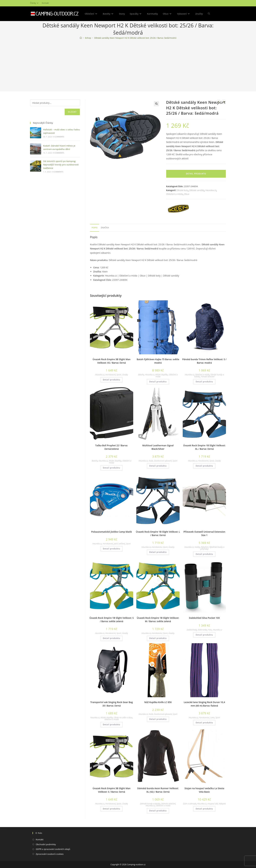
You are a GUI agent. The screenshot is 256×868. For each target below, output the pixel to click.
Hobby (197, 547)
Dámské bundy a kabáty (150, 804)
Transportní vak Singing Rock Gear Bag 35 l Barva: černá (112, 704)
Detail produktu (196, 174)
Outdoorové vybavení (163, 461)
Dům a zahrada (190, 804)
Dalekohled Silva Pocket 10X (204, 618)
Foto (210, 630)
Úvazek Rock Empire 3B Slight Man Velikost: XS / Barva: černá (112, 361)
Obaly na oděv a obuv (123, 718)
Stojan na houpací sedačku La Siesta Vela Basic (204, 790)
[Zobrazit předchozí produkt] (219, 102)
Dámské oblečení (168, 804)
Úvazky (125, 375)
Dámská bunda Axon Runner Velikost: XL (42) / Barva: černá (158, 790)
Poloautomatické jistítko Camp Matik (112, 532)
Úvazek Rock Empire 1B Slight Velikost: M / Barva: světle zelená (158, 620)
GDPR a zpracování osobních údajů (53, 849)
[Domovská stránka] (81, 38)
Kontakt (45, 3)
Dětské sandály (197, 190)
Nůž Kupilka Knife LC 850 (158, 702)
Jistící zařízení (120, 544)
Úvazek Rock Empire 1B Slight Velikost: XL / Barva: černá (204, 447)
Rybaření (205, 547)
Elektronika (203, 630)
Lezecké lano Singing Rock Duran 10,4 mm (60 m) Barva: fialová (204, 704)
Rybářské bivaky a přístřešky (212, 548)
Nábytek (222, 804)
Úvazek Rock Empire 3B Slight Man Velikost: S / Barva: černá (112, 790)
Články (35, 3)
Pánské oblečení (208, 377)
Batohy (141, 375)
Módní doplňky (162, 375)
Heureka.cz (211, 190)
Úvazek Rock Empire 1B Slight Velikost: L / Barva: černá (158, 533)
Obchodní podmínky (46, 844)
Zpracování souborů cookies (50, 854)
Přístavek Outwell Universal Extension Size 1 (204, 533)
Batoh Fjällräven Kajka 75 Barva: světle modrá (158, 361)
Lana (212, 718)
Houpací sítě (213, 804)
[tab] (95, 228)
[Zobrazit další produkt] (224, 102)
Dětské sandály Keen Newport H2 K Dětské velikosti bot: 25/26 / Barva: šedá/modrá (135, 38)
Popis (95, 228)
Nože (151, 461)
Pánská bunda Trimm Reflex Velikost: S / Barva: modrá (204, 361)
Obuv (187, 194)
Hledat (72, 112)
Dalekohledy (192, 630)
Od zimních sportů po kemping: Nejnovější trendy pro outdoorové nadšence (61, 165)
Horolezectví (110, 375)
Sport (119, 375)
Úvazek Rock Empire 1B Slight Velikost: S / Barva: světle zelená (112, 620)
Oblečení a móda (174, 194)
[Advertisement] (128, 66)
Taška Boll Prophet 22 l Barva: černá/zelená (112, 447)
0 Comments (59, 137)
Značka (105, 228)
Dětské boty (182, 190)
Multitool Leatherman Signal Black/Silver (158, 447)
